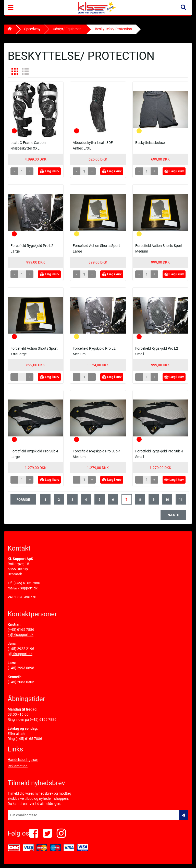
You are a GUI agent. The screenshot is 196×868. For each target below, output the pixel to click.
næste (173, 515)
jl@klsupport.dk (20, 654)
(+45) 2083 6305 (21, 682)
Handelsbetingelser (23, 760)
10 (167, 500)
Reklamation (18, 766)
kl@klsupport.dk (21, 635)
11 (181, 500)
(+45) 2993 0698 (21, 668)
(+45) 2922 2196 (21, 649)
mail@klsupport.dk (23, 588)
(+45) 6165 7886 (27, 583)
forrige (23, 500)
